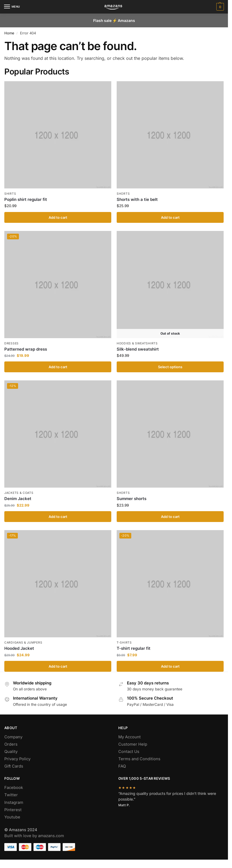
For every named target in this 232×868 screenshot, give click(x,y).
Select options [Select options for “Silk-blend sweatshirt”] (170, 367)
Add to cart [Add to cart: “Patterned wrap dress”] (58, 367)
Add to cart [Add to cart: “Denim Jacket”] (58, 517)
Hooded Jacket (19, 648)
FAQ (122, 766)
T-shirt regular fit (134, 648)
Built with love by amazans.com (34, 836)
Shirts (10, 194)
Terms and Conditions (139, 759)
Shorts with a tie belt (137, 199)
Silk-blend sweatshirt (138, 349)
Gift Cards (14, 766)
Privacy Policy (17, 759)
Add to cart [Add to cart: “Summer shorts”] (170, 517)
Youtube (12, 817)
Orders (11, 744)
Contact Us (129, 752)
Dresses (11, 343)
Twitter (11, 795)
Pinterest (13, 810)
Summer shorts (132, 499)
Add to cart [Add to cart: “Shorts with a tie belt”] (170, 217)
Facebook (14, 788)
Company (13, 737)
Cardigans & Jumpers (23, 643)
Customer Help (133, 744)
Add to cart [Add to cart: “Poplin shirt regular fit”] (58, 217)
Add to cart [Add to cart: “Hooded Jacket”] (58, 666)
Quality (11, 752)
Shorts (123, 194)
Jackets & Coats (19, 493)
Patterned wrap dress (26, 349)
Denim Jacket (18, 499)
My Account (130, 737)
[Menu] (12, 7)
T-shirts (124, 643)
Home (9, 33)
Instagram (14, 802)
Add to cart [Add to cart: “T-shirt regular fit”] (170, 666)
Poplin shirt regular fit (26, 199)
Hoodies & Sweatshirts (137, 343)
